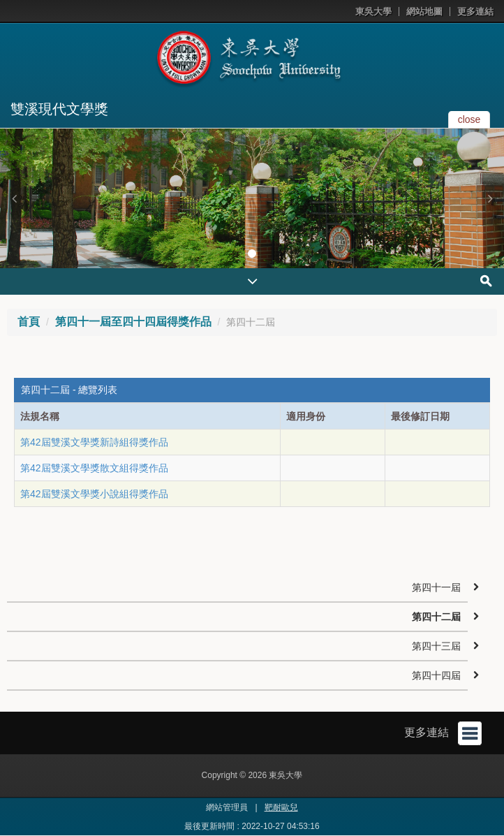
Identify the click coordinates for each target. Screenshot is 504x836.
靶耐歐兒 (281, 807)
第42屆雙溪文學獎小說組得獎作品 (94, 494)
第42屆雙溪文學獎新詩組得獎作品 (94, 442)
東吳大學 (373, 12)
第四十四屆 (436, 675)
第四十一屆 (436, 587)
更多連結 (475, 12)
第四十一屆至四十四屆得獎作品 (133, 322)
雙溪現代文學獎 (59, 109)
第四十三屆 (436, 646)
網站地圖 (424, 12)
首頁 (29, 322)
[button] (14, 198)
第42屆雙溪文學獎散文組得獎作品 (94, 468)
